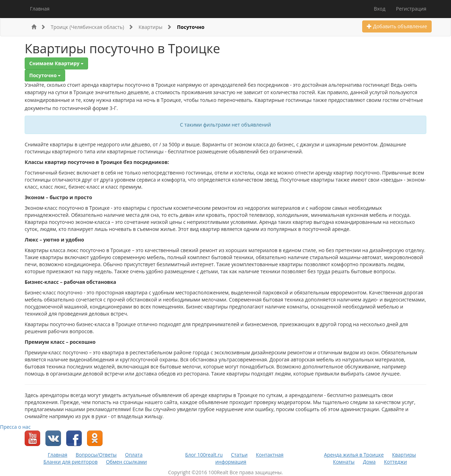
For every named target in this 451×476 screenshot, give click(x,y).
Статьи (239, 455)
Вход (380, 9)
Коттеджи (396, 462)
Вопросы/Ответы (96, 455)
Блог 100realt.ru (204, 455)
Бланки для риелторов (70, 462)
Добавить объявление (397, 26)
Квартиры (155, 27)
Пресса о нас (15, 427)
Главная (40, 9)
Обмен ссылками (126, 462)
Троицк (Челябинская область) (92, 27)
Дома (369, 462)
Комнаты (344, 462)
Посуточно (191, 27)
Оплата (134, 455)
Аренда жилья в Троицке (354, 455)
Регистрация (411, 9)
